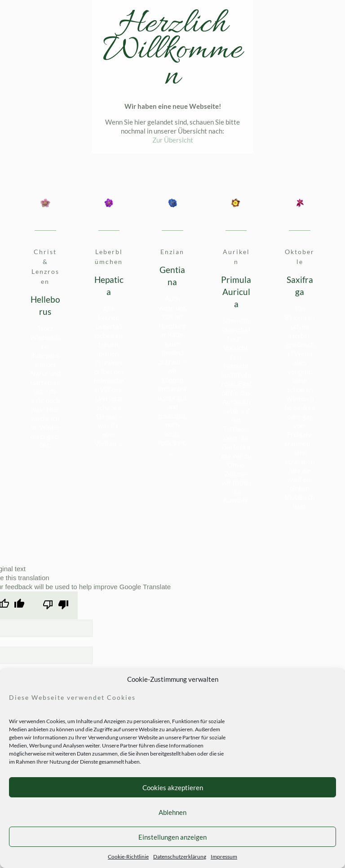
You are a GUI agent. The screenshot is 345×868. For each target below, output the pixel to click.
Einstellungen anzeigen (172, 837)
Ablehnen (172, 812)
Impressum (224, 857)
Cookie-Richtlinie (128, 857)
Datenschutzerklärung (180, 857)
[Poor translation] (56, 605)
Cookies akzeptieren (173, 787)
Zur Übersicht (173, 140)
